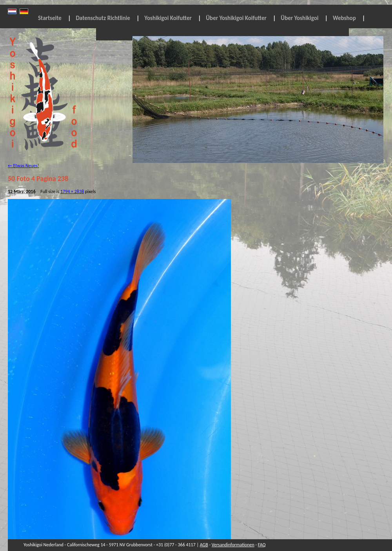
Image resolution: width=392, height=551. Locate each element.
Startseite (50, 18)
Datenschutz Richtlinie (103, 18)
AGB (204, 545)
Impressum (52, 33)
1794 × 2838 (72, 192)
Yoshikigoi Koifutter (168, 18)
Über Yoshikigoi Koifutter (236, 18)
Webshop (344, 18)
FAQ (262, 545)
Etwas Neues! (24, 166)
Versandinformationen (233, 545)
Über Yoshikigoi (299, 18)
